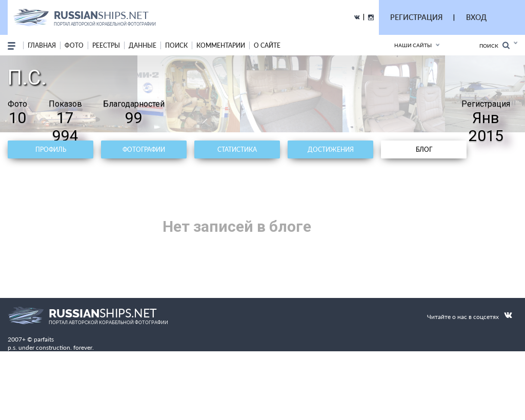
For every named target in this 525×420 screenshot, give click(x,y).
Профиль (51, 149)
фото (74, 45)
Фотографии (144, 149)
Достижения (331, 149)
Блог (424, 149)
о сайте (267, 45)
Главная (42, 45)
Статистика (237, 149)
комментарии (221, 45)
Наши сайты (413, 45)
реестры (106, 45)
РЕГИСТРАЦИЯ (416, 17)
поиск (176, 45)
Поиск (494, 45)
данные (143, 45)
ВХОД (476, 17)
